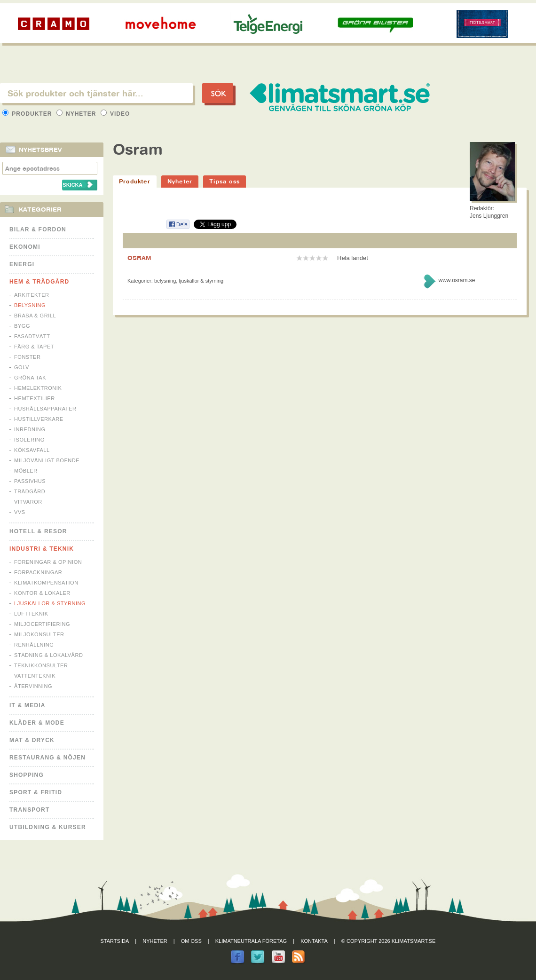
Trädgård (30, 491)
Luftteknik (31, 614)
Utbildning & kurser (48, 827)
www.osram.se (457, 280)
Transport (29, 810)
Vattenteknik (35, 676)
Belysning (30, 305)
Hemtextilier (35, 398)
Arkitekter (32, 295)
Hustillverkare (39, 419)
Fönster (27, 357)
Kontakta (314, 941)
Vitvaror (28, 502)
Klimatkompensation (46, 583)
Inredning (30, 429)
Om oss (191, 941)
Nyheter (77, 114)
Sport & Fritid (36, 792)
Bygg (22, 326)
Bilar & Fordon (38, 229)
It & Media (28, 705)
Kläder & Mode (37, 723)
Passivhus (30, 481)
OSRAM (139, 258)
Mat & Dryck (32, 740)
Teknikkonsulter (41, 665)
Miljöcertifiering (42, 624)
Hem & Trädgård (39, 282)
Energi (22, 264)
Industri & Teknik (42, 549)
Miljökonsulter (39, 634)
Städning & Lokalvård (49, 655)
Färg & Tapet (34, 347)
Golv (22, 367)
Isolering (29, 440)
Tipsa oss (225, 181)
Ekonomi (25, 247)
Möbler (26, 471)
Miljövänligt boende (47, 460)
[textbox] (96, 93)
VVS (20, 512)
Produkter (28, 114)
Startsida (115, 941)
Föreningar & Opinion (48, 562)
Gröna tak (30, 378)
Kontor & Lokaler (42, 593)
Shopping (27, 775)
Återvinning (33, 686)
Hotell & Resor (38, 531)
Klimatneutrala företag (251, 941)
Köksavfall (32, 450)
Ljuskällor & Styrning (50, 603)
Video (115, 114)
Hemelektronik (38, 388)
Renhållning (34, 645)
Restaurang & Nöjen (47, 758)
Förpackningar (38, 572)
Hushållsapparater (45, 409)
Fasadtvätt (32, 336)
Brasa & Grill (35, 316)
